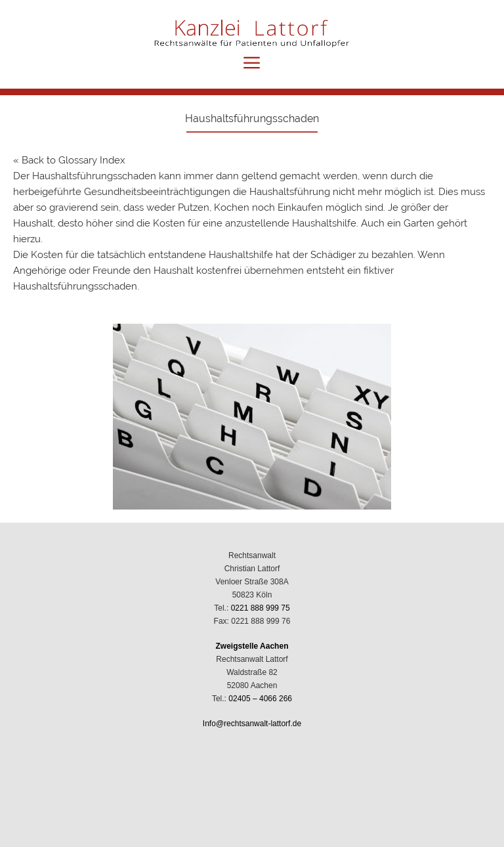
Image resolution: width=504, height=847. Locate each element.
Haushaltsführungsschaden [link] (94, 176)
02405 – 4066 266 (260, 699)
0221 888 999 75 (261, 608)
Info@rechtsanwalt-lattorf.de (252, 724)
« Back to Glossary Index (69, 160)
